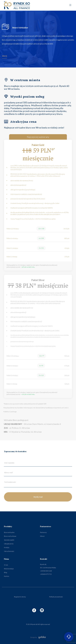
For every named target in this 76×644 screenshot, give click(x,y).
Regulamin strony (20, 597)
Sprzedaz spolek (9, 540)
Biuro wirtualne (9, 532)
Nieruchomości (9, 551)
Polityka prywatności (56, 597)
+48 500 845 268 (46, 571)
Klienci (42, 536)
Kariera (7, 576)
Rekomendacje (9, 569)
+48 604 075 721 (46, 574)
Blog (5, 572)
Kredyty (7, 547)
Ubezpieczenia (9, 544)
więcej (4, 56)
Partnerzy (43, 532)
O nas (6, 565)
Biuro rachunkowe (10, 536)
